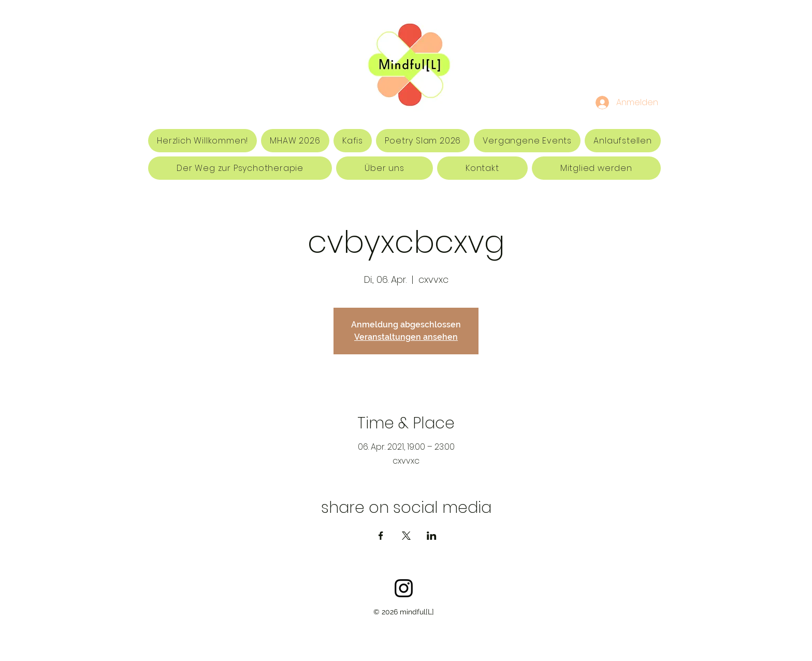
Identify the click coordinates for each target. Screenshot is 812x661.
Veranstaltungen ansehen (406, 337)
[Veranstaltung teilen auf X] (406, 536)
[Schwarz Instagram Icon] (404, 588)
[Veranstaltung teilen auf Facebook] (381, 536)
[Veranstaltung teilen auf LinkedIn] (432, 536)
